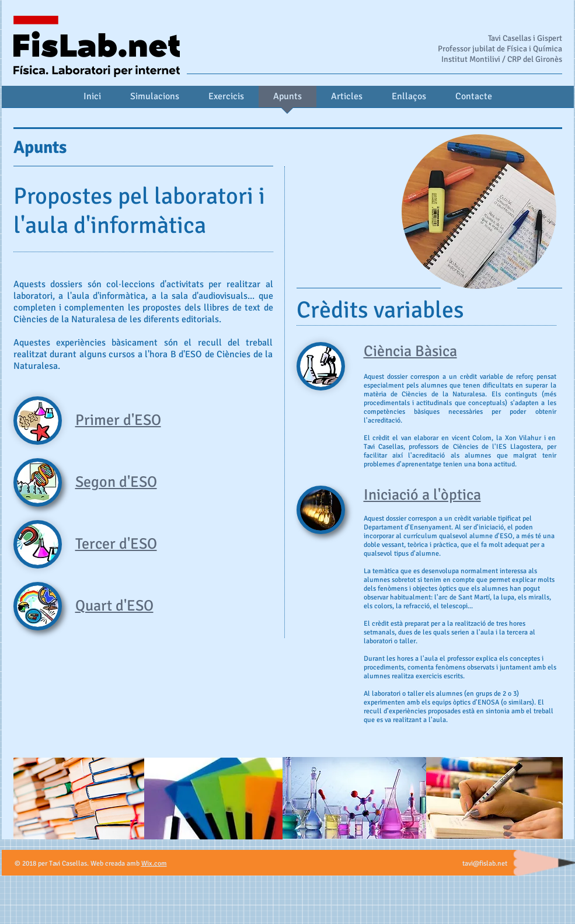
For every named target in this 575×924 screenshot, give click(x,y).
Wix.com (154, 864)
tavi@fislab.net (485, 864)
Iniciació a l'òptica (422, 495)
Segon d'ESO (116, 482)
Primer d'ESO (118, 420)
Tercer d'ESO (116, 544)
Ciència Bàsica (410, 351)
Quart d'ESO (114, 606)
